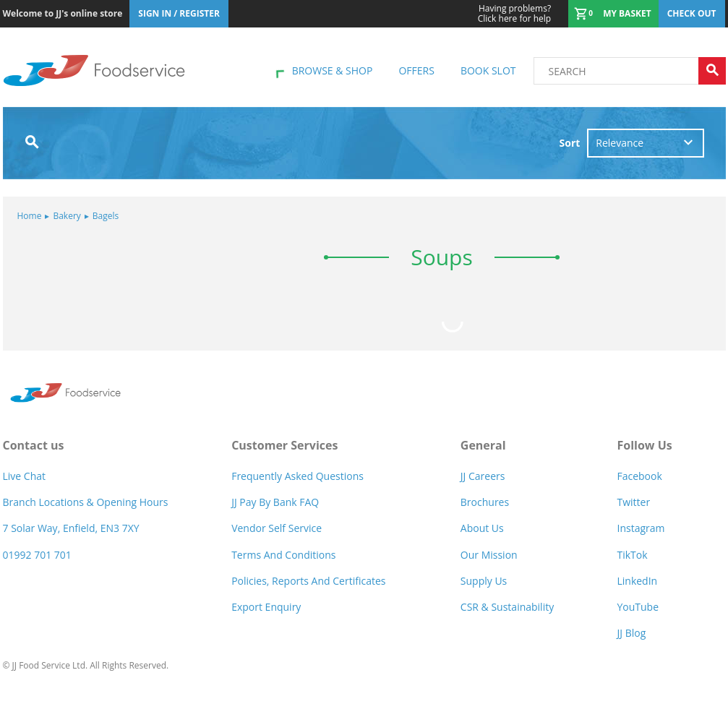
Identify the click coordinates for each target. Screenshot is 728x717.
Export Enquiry (266, 607)
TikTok (632, 555)
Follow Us (644, 445)
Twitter (633, 502)
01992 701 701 (37, 555)
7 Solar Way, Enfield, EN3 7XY (71, 528)
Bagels (102, 216)
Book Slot (488, 70)
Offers (416, 70)
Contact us (34, 445)
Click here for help (514, 14)
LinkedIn (637, 581)
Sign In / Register (179, 13)
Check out (692, 13)
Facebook (639, 476)
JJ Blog (631, 633)
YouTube (638, 607)
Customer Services (284, 445)
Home (30, 216)
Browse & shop (333, 70)
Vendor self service (277, 528)
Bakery (63, 216)
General (483, 445)
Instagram (641, 528)
